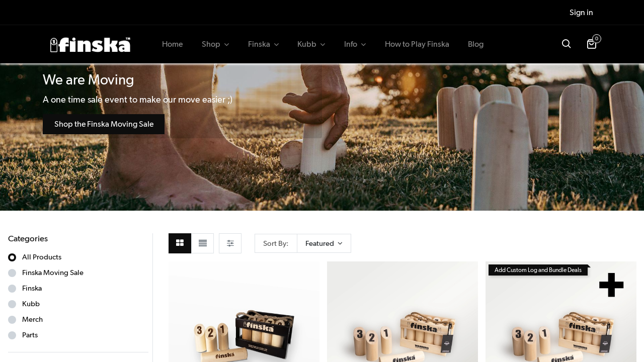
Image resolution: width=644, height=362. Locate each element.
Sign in (581, 12)
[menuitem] (173, 44)
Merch (32, 319)
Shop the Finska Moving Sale (104, 124)
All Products (42, 257)
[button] (566, 44)
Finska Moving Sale (53, 273)
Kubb (31, 304)
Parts (30, 335)
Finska (32, 288)
